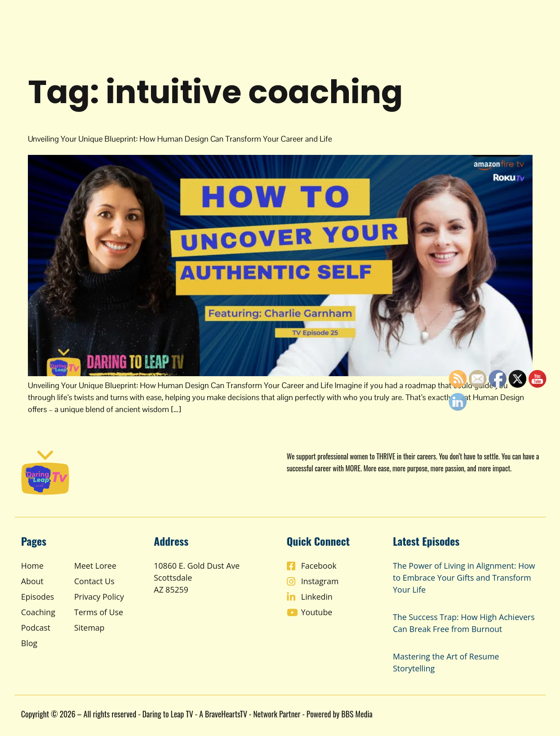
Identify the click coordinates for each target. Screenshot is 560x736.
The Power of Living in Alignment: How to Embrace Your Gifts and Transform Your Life (464, 578)
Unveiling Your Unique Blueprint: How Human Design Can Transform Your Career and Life (180, 139)
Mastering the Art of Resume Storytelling (446, 662)
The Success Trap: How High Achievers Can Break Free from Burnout (464, 623)
